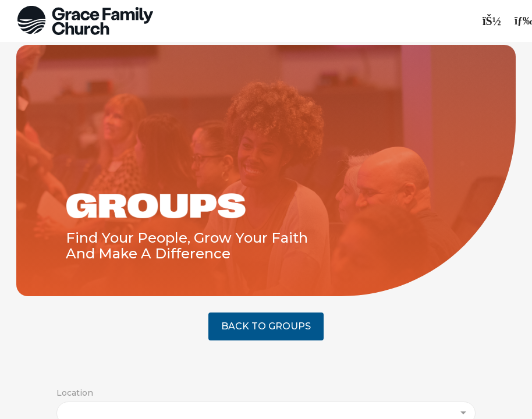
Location (75, 393)
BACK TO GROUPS (266, 326)
